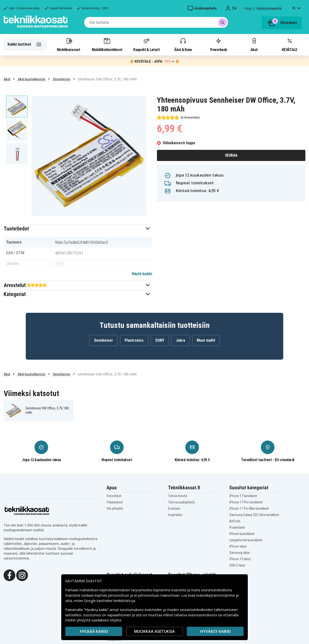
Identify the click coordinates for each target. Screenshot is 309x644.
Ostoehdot (114, 496)
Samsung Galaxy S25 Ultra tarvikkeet (254, 515)
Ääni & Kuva (183, 44)
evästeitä (179, 590)
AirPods (235, 521)
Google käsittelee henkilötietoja (110, 601)
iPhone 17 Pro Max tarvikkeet (249, 508)
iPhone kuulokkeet (242, 534)
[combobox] (156, 22)
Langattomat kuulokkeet (246, 540)
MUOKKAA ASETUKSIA (154, 631)
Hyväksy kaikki (215, 631)
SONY (160, 340)
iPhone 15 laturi (240, 559)
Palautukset (115, 502)
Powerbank (219, 44)
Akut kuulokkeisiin (31, 79)
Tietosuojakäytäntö (181, 502)
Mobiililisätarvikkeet (107, 44)
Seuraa (231, 155)
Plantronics (134, 340)
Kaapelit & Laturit (146, 44)
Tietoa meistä (178, 496)
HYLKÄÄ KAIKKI (94, 631)
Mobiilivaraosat (68, 44)
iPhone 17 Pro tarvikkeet (246, 502)
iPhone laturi (238, 546)
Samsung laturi (240, 553)
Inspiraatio (175, 515)
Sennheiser (61, 79)
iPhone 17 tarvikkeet (243, 496)
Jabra (180, 340)
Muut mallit (206, 340)
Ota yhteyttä (115, 508)
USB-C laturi (237, 565)
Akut (254, 44)
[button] (78, 229)
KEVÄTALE (289, 44)
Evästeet (174, 508)
